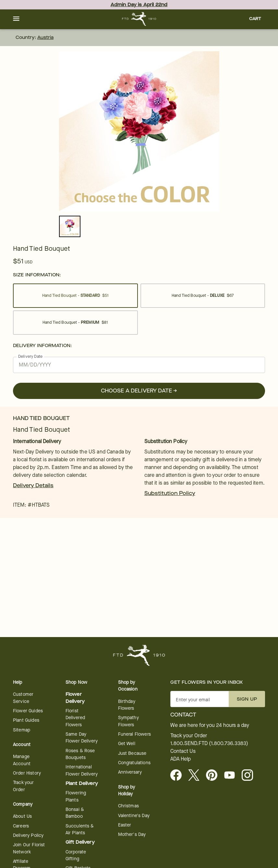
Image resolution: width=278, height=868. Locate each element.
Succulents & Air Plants (80, 829)
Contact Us (183, 751)
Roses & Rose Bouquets (80, 754)
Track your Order (24, 786)
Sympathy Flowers (128, 721)
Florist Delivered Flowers (75, 718)
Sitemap (22, 730)
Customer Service (23, 698)
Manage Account (22, 760)
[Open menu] (16, 19)
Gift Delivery (80, 842)
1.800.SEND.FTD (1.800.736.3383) (209, 743)
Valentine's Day (134, 816)
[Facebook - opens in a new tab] (179, 776)
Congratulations (134, 763)
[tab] (139, 131)
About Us (22, 816)
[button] (16, 19)
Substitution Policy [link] (170, 493)
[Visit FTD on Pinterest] (214, 776)
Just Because (132, 753)
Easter (125, 825)
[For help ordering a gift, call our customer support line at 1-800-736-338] (139, 19)
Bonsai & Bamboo (75, 813)
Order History (27, 773)
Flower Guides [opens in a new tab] (28, 711)
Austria (45, 37)
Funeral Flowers (134, 734)
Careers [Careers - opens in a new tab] (21, 826)
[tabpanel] (139, 131)
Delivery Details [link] (33, 485)
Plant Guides (26, 720)
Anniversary (130, 772)
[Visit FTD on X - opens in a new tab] (196, 776)
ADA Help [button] (181, 759)
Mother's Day (132, 834)
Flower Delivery (75, 698)
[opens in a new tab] (232, 776)
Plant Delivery (82, 784)
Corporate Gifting (76, 855)
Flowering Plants (76, 796)
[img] (139, 131)
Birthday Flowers (127, 705)
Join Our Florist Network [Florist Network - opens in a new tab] (29, 848)
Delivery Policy (28, 835)
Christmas (128, 806)
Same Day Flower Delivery (82, 738)
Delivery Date (30, 356)
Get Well (127, 744)
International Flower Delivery (82, 770)
